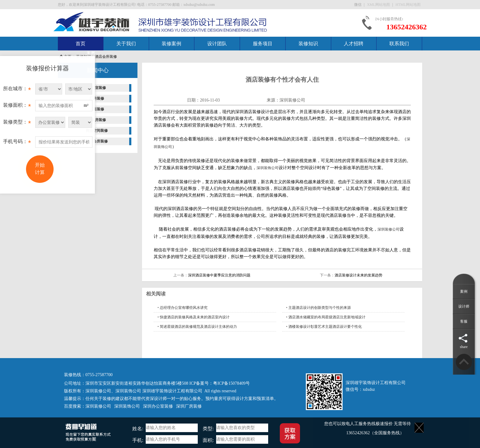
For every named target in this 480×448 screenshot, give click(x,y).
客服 (464, 321)
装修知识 (308, 44)
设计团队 (217, 44)
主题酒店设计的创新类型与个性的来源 (320, 308)
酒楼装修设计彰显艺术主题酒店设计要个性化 (325, 327)
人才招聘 (354, 44)
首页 (81, 44)
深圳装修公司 (292, 100)
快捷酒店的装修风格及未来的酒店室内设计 (195, 317)
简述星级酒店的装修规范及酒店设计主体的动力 (198, 327)
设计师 (464, 306)
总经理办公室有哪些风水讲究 (184, 308)
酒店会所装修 (106, 57)
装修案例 (171, 44)
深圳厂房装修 (189, 406)
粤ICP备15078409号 (231, 383)
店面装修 (97, 109)
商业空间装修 (97, 131)
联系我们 (399, 44)
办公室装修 (97, 88)
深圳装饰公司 (268, 168)
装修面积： (17, 107)
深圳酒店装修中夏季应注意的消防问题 (219, 275)
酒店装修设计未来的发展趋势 (358, 275)
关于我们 (126, 44)
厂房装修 (97, 98)
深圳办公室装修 (158, 406)
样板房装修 (97, 120)
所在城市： (17, 90)
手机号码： (17, 143)
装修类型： (17, 124)
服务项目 (263, 44)
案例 (464, 291)
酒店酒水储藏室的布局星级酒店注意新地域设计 (327, 317)
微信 (358, 5)
